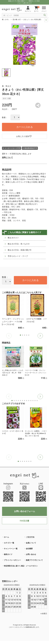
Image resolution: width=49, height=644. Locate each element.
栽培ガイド (8, 554)
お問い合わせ (31, 554)
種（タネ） (6, 20)
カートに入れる (25, 127)
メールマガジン (32, 566)
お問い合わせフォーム (25, 511)
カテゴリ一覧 (9, 543)
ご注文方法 (30, 537)
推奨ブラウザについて (34, 560)
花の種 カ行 (17, 20)
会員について (31, 543)
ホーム (6, 537)
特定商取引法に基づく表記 (14, 566)
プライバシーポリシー (12, 560)
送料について (7, 157)
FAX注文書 (24, 521)
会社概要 (29, 549)
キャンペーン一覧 (11, 549)
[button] (40, 336)
